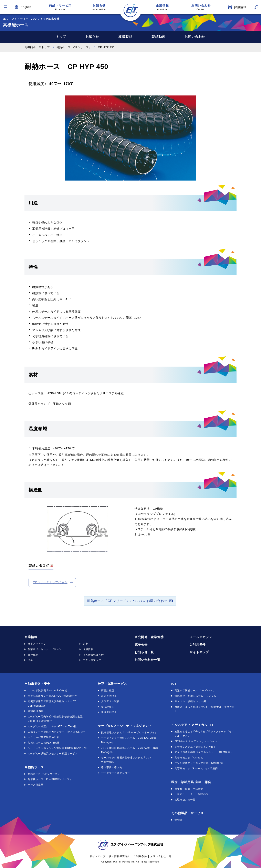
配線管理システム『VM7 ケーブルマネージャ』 (129, 733)
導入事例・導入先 (112, 767)
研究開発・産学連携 (149, 637)
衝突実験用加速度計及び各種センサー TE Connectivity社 (52, 704)
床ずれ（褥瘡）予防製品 (189, 789)
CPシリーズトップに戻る (50, 582)
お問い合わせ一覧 (148, 660)
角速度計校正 (109, 712)
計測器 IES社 (36, 711)
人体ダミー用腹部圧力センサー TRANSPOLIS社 (56, 732)
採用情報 (88, 649)
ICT (174, 684)
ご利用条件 (198, 645)
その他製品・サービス (187, 813)
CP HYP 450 (106, 47)
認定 (85, 644)
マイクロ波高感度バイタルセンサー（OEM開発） (204, 752)
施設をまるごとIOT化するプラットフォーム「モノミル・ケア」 (204, 734)
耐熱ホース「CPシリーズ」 (74, 47)
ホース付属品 (36, 785)
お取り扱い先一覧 (185, 800)
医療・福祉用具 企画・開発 (191, 782)
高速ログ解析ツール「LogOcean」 (195, 691)
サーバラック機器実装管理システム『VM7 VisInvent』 (126, 760)
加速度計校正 (109, 696)
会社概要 (33, 655)
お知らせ (99, 7)
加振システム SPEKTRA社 (44, 743)
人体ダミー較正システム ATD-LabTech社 (52, 726)
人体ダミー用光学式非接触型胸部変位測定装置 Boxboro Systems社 (55, 719)
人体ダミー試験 (110, 701)
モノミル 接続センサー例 (190, 701)
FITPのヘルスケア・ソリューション (196, 741)
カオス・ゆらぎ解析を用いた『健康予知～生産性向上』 (205, 709)
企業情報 (162, 7)
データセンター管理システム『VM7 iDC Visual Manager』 (129, 740)
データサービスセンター (116, 773)
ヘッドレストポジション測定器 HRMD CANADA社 (58, 748)
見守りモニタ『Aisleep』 (190, 758)
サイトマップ (199, 652)
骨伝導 (179, 820)
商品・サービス (60, 7)
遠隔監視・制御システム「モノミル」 (197, 696)
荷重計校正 (108, 691)
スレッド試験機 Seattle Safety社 (47, 691)
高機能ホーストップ (37, 47)
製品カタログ (39, 566)
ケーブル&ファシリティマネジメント (125, 726)
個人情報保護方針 (93, 655)
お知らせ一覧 (144, 652)
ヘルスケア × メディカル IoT (192, 725)
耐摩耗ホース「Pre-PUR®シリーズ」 (50, 779)
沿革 (30, 660)
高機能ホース (34, 767)
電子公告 (141, 645)
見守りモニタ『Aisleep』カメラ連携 (196, 768)
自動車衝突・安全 (37, 684)
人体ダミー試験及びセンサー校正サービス (53, 754)
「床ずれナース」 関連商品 (192, 794)
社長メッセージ (37, 644)
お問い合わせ (201, 7)
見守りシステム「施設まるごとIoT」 (196, 747)
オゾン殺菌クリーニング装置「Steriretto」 (200, 763)
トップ (61, 37)
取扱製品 (125, 37)
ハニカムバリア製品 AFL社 (44, 737)
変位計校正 (108, 707)
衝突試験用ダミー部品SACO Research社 (52, 696)
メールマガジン (201, 637)
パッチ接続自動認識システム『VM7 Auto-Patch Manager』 (129, 750)
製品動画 (158, 37)
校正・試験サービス (112, 684)
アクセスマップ (92, 660)
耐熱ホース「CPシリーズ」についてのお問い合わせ (127, 601)
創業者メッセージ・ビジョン (45, 649)
